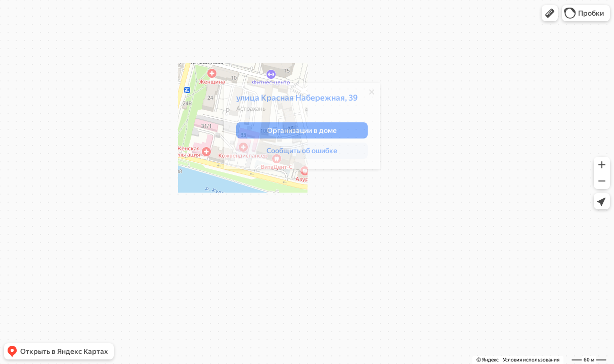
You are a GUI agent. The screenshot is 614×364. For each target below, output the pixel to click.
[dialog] (302, 128)
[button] (550, 13)
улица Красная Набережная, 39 (297, 100)
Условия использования (531, 360)
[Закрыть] (372, 95)
